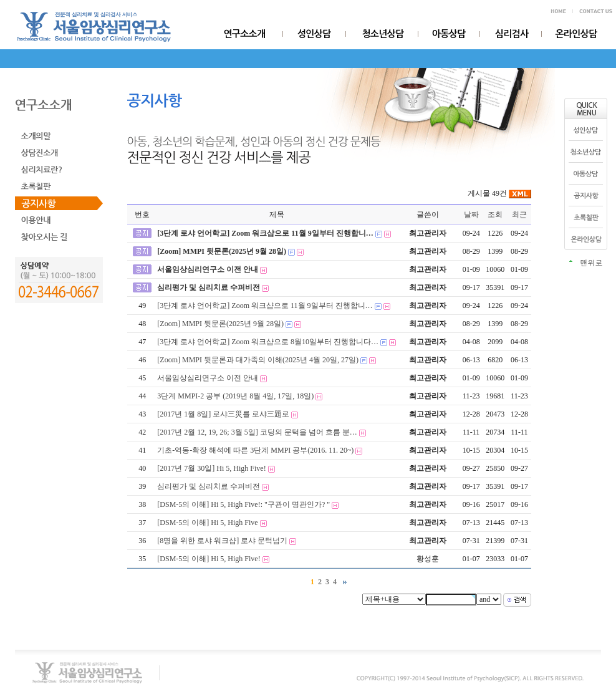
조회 (495, 214)
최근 (519, 214)
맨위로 (592, 262)
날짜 (471, 214)
